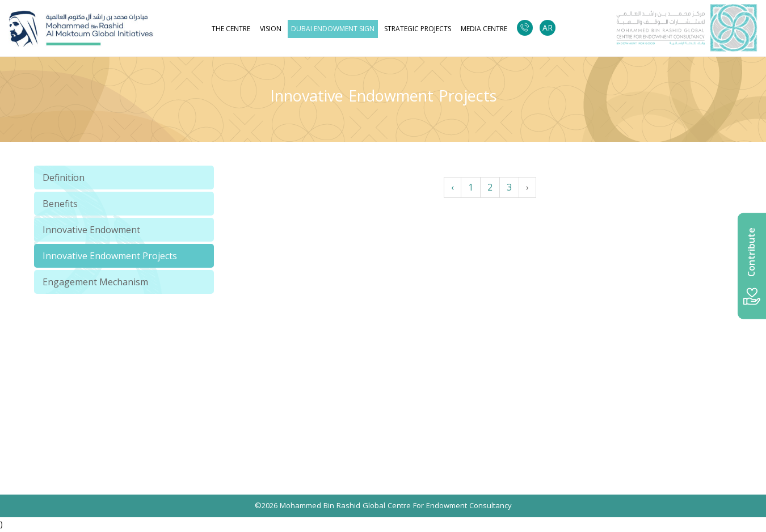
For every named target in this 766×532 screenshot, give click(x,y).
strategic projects (418, 29)
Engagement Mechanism (95, 282)
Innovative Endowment (91, 230)
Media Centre (484, 29)
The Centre (231, 29)
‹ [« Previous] (453, 187)
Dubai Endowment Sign (333, 29)
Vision (271, 29)
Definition (64, 178)
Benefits (60, 204)
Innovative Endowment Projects (110, 256)
